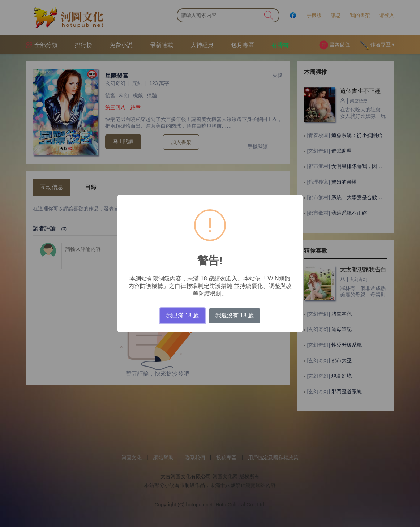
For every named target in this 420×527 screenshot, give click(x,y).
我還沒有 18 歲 (235, 315)
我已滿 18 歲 (183, 315)
